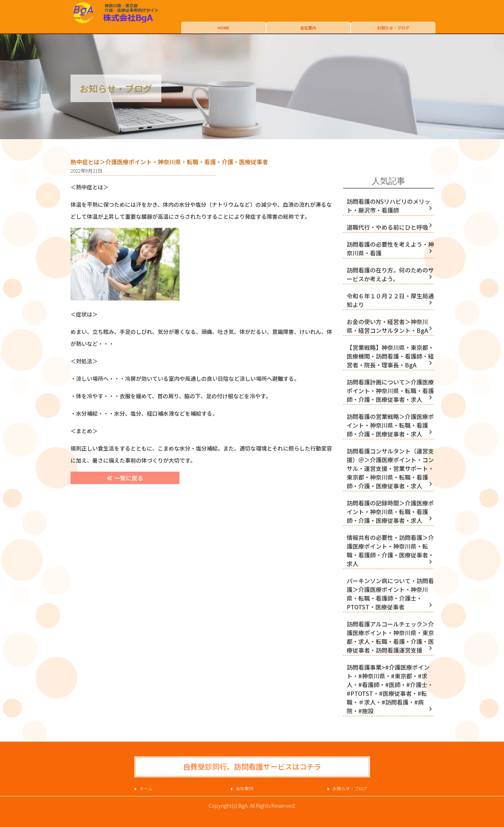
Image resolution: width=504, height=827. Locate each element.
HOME (223, 28)
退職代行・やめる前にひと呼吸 (387, 227)
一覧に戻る (125, 478)
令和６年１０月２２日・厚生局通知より (390, 300)
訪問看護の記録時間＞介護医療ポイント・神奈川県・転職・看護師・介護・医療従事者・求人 (390, 512)
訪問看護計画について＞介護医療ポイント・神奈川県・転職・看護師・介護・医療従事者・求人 (390, 391)
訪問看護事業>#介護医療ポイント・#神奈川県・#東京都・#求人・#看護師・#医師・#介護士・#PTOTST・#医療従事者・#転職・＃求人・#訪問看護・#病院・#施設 (390, 689)
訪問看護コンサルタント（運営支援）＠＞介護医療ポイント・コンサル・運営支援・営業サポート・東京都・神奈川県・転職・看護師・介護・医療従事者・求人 (390, 468)
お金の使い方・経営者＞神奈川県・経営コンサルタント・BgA (387, 326)
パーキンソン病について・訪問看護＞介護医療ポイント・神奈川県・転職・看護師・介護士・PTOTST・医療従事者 (390, 594)
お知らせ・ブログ (393, 28)
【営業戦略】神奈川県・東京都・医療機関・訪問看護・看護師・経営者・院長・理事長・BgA (390, 356)
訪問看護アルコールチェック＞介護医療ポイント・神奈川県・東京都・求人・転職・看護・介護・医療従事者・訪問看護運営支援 (390, 637)
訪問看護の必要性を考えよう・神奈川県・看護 (390, 249)
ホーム (146, 788)
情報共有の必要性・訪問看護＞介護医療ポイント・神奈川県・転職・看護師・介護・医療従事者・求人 (390, 550)
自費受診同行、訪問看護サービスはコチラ (252, 767)
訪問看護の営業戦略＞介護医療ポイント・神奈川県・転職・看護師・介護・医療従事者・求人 (390, 425)
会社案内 (308, 28)
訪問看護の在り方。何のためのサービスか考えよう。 (390, 274)
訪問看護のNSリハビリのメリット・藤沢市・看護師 (388, 206)
